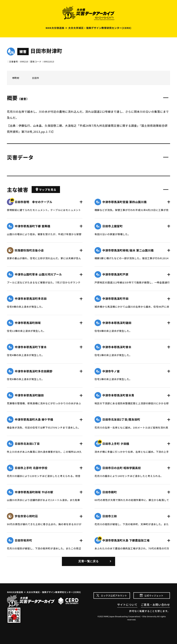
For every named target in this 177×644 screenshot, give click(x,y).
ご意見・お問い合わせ (155, 605)
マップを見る (46, 190)
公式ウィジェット (154, 595)
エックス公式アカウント (114, 595)
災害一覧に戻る (88, 561)
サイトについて (127, 605)
